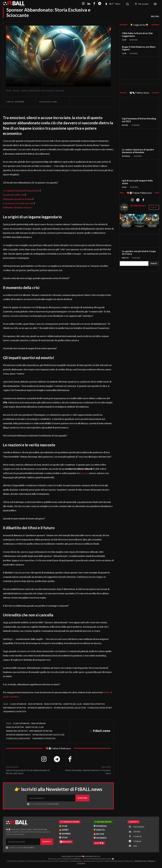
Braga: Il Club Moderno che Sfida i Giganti (139, 48)
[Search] (154, 263)
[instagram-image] (126, 220)
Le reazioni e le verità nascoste (18, 203)
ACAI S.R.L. (77, 859)
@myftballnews (138, 206)
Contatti (81, 864)
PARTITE (125, 258)
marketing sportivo (94, 704)
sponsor (84, 473)
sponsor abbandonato (40, 708)
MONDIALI (126, 156)
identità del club (72, 704)
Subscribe (82, 798)
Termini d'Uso (141, 861)
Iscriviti (47, 842)
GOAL (124, 187)
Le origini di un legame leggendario (21, 191)
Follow (154, 207)
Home (8, 91)
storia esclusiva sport (100, 708)
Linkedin (137, 832)
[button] (127, 4)
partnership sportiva (14, 708)
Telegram (137, 841)
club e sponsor (18, 704)
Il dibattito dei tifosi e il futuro (18, 208)
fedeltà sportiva (53, 704)
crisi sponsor (35, 704)
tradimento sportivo (15, 712)
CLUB (124, 40)
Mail (135, 846)
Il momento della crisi (14, 195)
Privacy (151, 861)
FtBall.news (102, 731)
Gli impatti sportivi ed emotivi (18, 199)
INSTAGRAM (139, 827)
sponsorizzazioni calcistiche (70, 708)
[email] (51, 798)
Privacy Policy (54, 804)
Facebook (137, 836)
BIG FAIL (155, 16)
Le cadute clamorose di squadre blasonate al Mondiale (138, 151)
